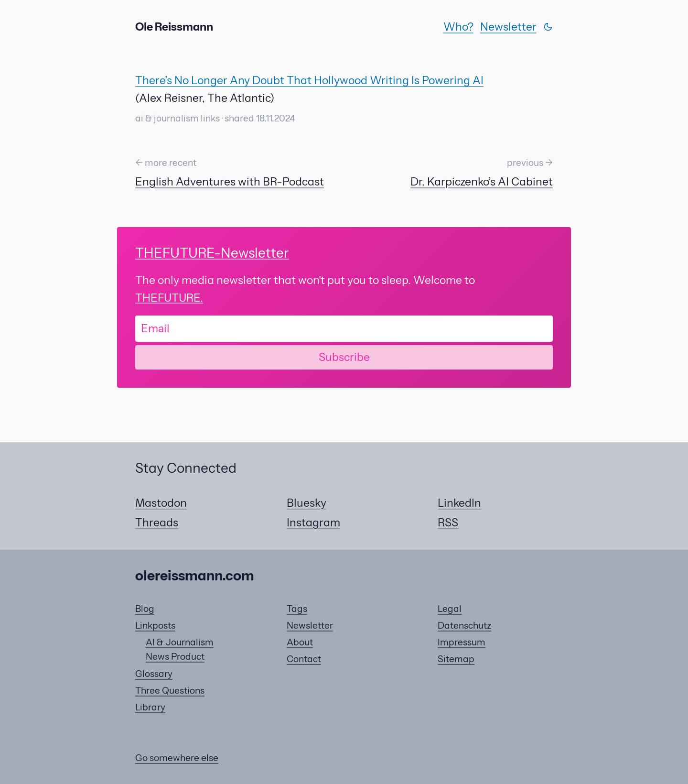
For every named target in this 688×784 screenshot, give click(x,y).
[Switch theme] (548, 27)
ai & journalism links (177, 118)
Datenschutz (464, 626)
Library (150, 707)
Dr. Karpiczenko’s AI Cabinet (482, 182)
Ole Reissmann (174, 27)
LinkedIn (459, 503)
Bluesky (306, 503)
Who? (458, 27)
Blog (145, 609)
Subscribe (344, 357)
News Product (175, 657)
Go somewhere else (177, 758)
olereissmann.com (195, 576)
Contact (304, 659)
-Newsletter (212, 253)
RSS (448, 523)
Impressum (462, 642)
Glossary (154, 674)
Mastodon (161, 503)
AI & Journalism (180, 642)
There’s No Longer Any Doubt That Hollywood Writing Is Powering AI (309, 80)
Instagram (313, 523)
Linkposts (155, 626)
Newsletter (508, 27)
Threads (157, 523)
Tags (297, 609)
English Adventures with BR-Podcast (230, 182)
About (300, 642)
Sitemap (456, 659)
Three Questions (170, 691)
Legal (450, 609)
